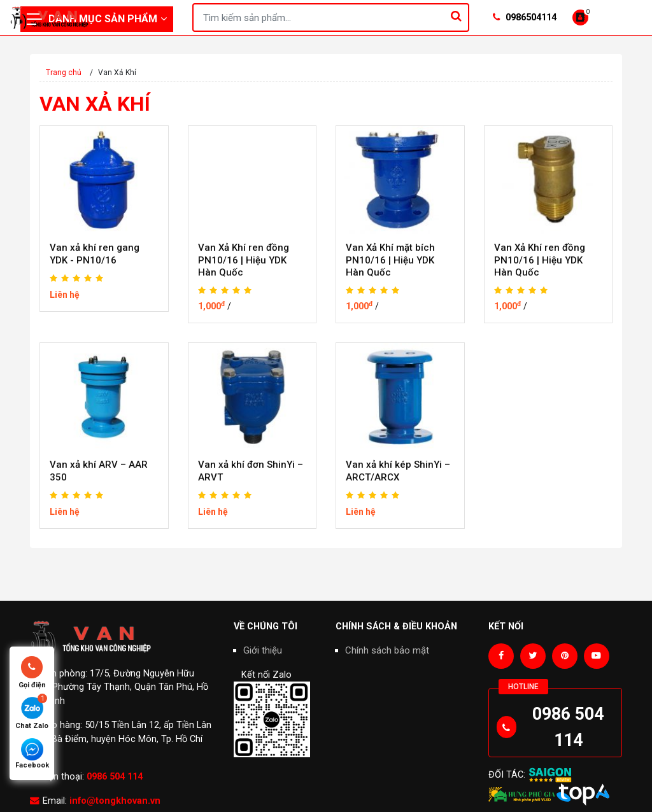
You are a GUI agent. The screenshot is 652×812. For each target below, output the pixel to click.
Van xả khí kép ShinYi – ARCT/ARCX (398, 471)
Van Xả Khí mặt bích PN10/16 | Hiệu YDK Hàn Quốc (390, 260)
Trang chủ (64, 73)
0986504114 (525, 17)
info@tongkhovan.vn (115, 801)
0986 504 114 (115, 777)
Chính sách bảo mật (387, 650)
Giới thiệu (263, 650)
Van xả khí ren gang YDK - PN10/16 (95, 254)
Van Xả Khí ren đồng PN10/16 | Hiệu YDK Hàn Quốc (244, 260)
